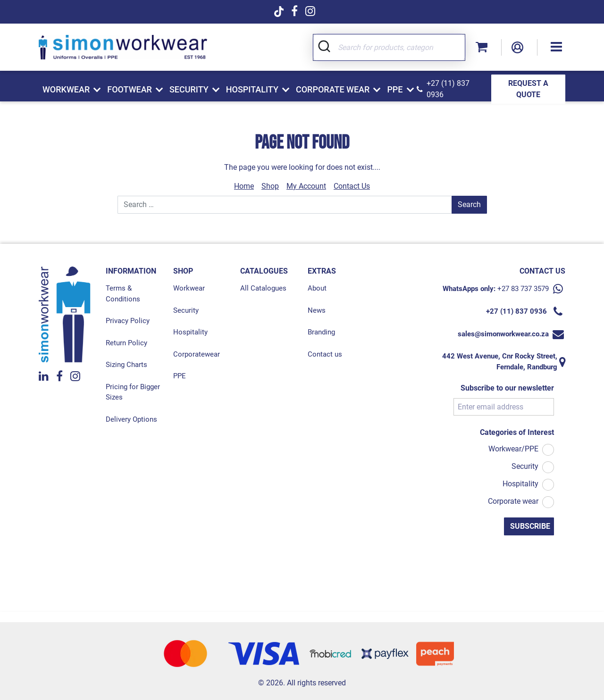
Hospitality (190, 332)
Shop (270, 186)
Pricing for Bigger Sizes (133, 392)
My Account (306, 186)
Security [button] (189, 89)
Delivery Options (131, 419)
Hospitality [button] (252, 89)
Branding (321, 332)
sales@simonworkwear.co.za (503, 334)
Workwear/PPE (513, 449)
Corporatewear (197, 354)
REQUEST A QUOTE (528, 89)
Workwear (189, 288)
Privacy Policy (128, 321)
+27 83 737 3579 (523, 289)
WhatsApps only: (469, 289)
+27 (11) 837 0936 (448, 89)
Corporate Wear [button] (333, 89)
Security (186, 310)
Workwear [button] (66, 89)
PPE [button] (395, 89)
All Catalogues (263, 288)
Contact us (325, 354)
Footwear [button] (130, 89)
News (317, 310)
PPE (180, 376)
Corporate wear (513, 501)
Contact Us (352, 186)
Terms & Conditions (123, 294)
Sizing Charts (126, 365)
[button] (556, 47)
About (317, 288)
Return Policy (126, 343)
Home (244, 186)
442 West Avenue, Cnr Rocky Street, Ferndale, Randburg (500, 362)
